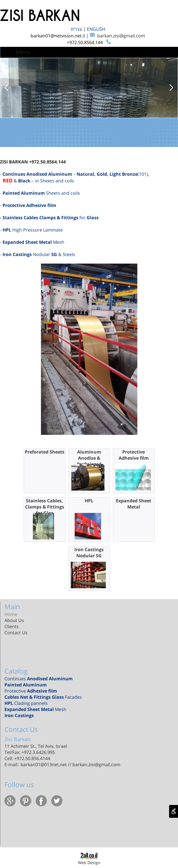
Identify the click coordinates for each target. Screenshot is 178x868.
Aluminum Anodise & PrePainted (89, 458)
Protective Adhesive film (134, 455)
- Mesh (32, 242)
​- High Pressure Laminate (31, 230)
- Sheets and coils (40, 193)
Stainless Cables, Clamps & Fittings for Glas (45, 507)
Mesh (35, 709)
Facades (43, 697)
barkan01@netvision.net (56, 36)
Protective (31, 691)
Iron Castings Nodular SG (89, 553)
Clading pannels (27, 703)
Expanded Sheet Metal (134, 504)
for (50, 218)
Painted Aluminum (26, 685)
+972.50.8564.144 (85, 42)
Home (11, 614)
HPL (89, 501)
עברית (77, 29)
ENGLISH (97, 29)
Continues (39, 679)
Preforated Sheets (45, 452)
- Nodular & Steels (38, 254)
